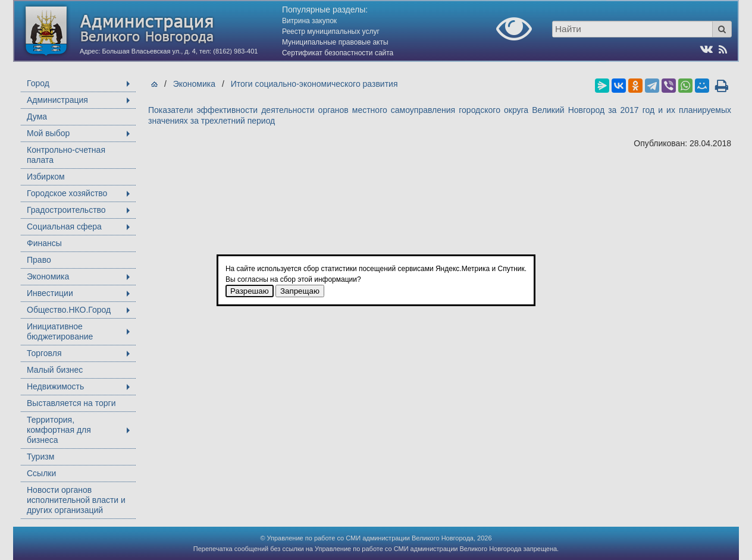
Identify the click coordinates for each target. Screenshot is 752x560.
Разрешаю (250, 291)
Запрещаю (300, 291)
